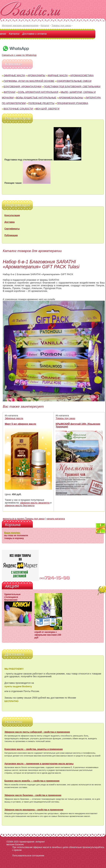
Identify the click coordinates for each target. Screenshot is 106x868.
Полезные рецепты (41, 103)
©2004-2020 (13, 842)
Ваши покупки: (12, 533)
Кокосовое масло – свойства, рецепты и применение (34, 749)
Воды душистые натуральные (36, 98)
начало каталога (56, 519)
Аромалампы (36, 75)
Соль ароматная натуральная (38, 92)
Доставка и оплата (34, 34)
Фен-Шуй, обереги (47, 109)
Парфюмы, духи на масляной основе (29, 81)
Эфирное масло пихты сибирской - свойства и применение (37, 732)
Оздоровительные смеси (74, 81)
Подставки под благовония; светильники (72, 87)
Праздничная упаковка (73, 103)
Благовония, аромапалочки (23, 87)
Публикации (11, 235)
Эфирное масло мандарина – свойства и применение (34, 810)
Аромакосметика (82, 75)
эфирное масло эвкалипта (35, 503)
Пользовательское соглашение (28, 856)
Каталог (14, 34)
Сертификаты (12, 229)
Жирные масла (58, 75)
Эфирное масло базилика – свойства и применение (33, 795)
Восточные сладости (18, 109)
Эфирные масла (14, 75)
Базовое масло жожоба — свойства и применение (32, 781)
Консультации (12, 215)
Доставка (9, 222)
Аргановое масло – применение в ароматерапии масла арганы (39, 764)
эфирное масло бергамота (20, 505)
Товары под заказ (65, 418)
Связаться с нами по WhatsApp (19, 54)
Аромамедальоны (71, 98)
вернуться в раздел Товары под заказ (24, 519)
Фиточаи (9, 92)
